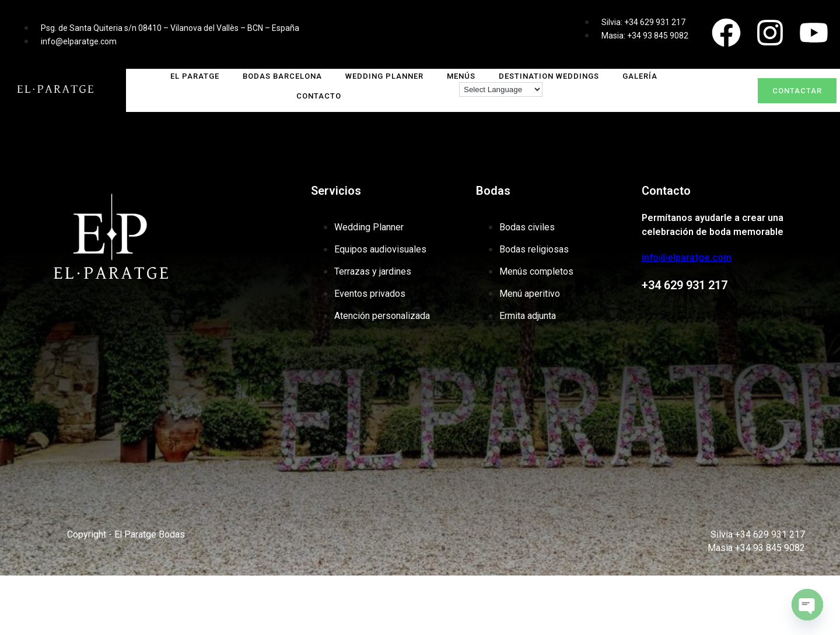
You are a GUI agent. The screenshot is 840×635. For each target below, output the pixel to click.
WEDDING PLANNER (384, 76)
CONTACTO (319, 96)
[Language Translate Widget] (501, 90)
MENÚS (461, 76)
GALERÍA (640, 76)
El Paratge (195, 76)
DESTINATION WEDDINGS (549, 76)
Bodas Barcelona (282, 76)
